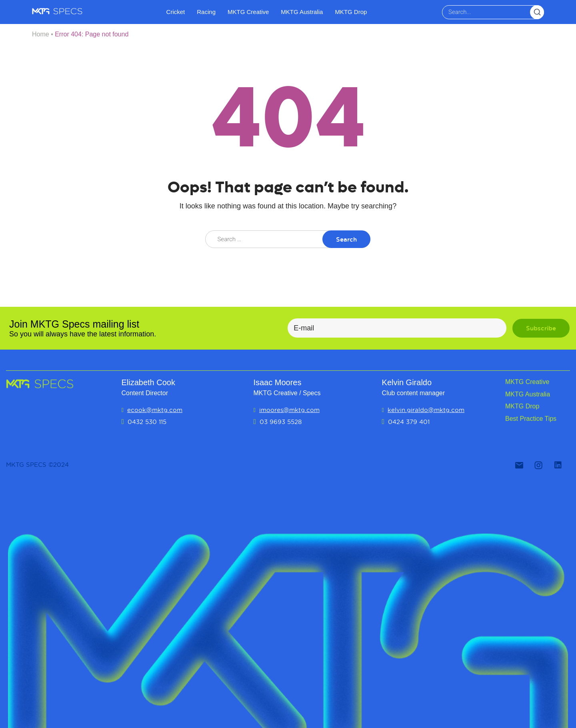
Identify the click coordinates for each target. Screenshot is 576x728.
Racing (206, 12)
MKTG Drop (351, 12)
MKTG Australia (302, 12)
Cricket (176, 12)
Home (41, 34)
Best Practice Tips (531, 419)
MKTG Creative (248, 12)
